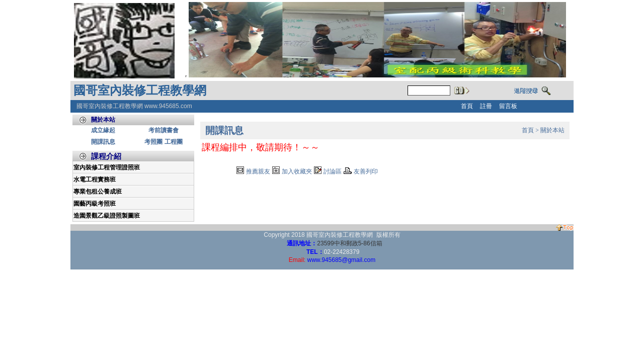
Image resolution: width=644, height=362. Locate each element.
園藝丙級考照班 (95, 204)
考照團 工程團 (163, 142)
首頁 (528, 130)
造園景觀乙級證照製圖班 (107, 216)
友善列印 (366, 171)
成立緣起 (103, 130)
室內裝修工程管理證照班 (107, 167)
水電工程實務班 (95, 179)
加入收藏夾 (297, 171)
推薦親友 (258, 171)
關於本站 (552, 130)
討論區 (333, 171)
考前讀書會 (164, 130)
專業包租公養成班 (98, 192)
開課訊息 (103, 142)
